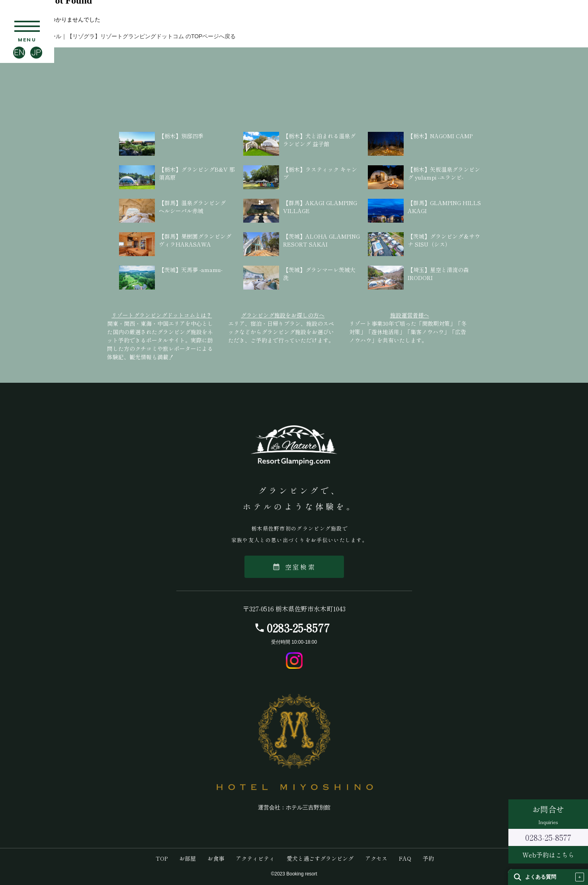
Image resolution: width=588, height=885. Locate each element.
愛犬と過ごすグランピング (320, 858)
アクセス (376, 858)
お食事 (216, 858)
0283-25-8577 (298, 628)
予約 (428, 858)
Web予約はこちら (548, 855)
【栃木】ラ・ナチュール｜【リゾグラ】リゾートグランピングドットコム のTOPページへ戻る (118, 36)
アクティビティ (255, 858)
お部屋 (188, 858)
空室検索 (294, 567)
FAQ (405, 858)
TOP (162, 858)
